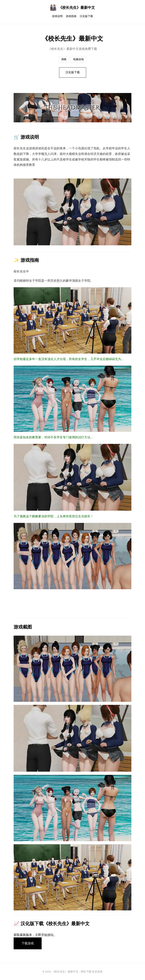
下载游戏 (28, 943)
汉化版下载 (86, 16)
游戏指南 (71, 16)
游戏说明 (57, 16)
